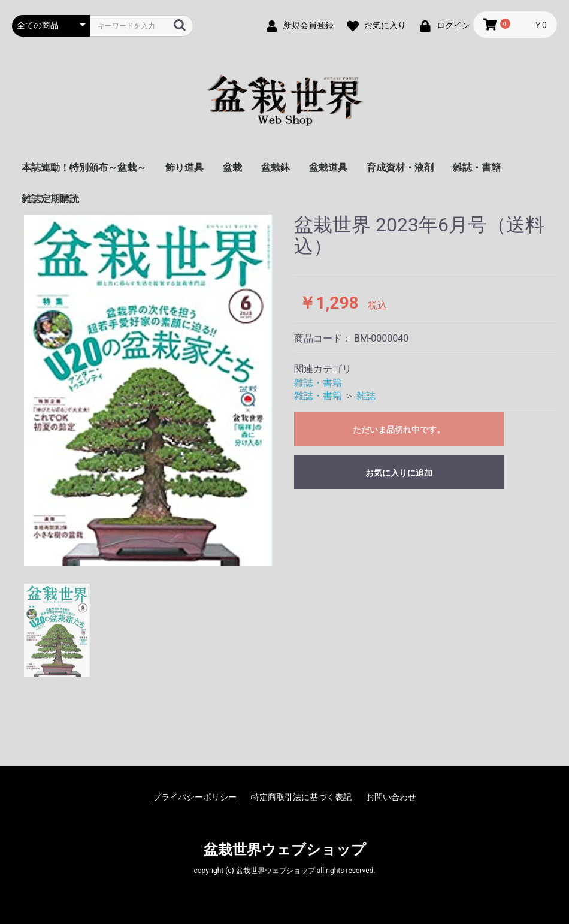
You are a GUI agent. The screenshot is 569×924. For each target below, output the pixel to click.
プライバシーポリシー (195, 797)
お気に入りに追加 (399, 473)
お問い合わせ (391, 797)
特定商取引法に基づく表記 (301, 797)
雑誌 (366, 396)
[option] (148, 390)
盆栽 (232, 167)
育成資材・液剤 (400, 167)
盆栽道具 (328, 167)
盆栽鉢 (276, 167)
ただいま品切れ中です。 (399, 430)
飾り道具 (184, 167)
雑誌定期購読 (50, 199)
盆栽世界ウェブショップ (285, 850)
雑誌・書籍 (477, 167)
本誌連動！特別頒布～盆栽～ (84, 167)
